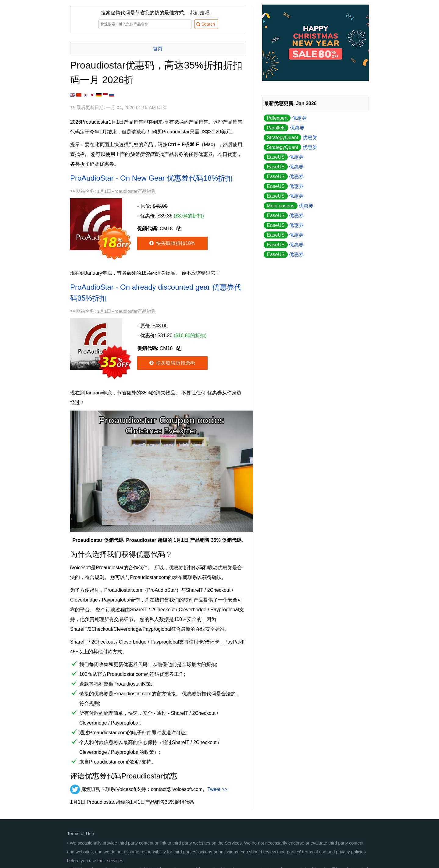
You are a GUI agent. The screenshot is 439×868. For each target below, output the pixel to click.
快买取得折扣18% (172, 243)
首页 (158, 49)
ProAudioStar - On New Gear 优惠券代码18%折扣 (152, 178)
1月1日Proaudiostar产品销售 (126, 191)
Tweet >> (217, 789)
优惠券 (285, 118)
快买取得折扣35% (172, 363)
